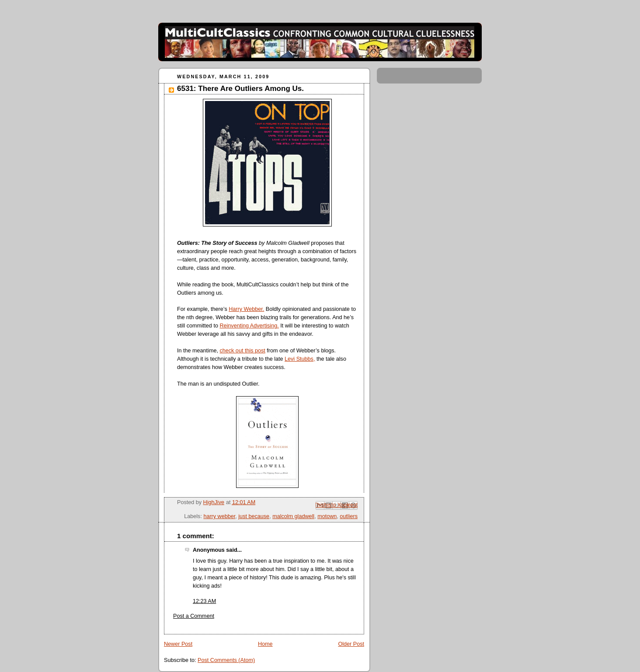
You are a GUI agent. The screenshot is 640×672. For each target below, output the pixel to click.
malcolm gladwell (293, 516)
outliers (349, 516)
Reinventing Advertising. (249, 326)
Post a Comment (194, 616)
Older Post (351, 644)
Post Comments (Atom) (226, 660)
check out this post (242, 351)
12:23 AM (204, 601)
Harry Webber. (246, 309)
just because (254, 516)
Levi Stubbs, (300, 359)
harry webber (219, 516)
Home (265, 644)
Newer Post (178, 644)
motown (327, 516)
